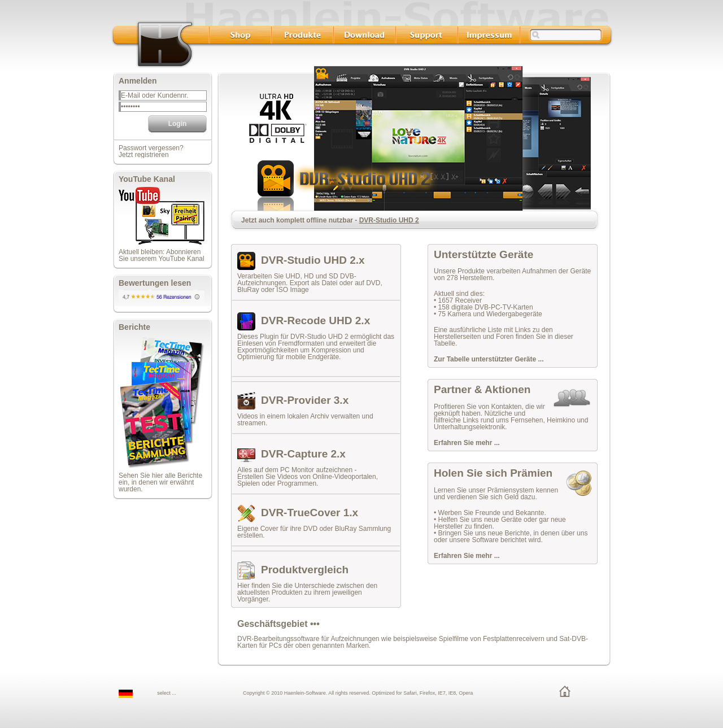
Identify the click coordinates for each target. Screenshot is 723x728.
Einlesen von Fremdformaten (281, 343)
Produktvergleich (305, 570)
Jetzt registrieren (144, 155)
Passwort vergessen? (151, 148)
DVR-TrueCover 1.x (310, 513)
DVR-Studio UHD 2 (389, 220)
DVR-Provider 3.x (305, 400)
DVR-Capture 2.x (303, 454)
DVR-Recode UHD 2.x (315, 321)
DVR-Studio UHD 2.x (313, 260)
